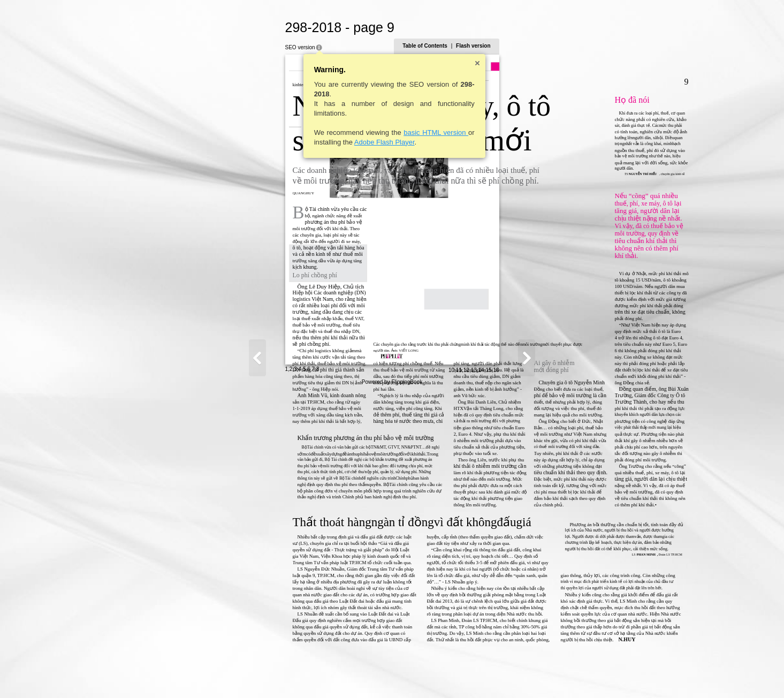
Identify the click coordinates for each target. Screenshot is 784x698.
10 (556, 675)
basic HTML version (331, 132)
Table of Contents (530, 46)
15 (594, 675)
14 (586, 675)
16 (601, 675)
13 (579, 675)
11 (564, 675)
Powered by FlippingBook (392, 686)
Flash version (579, 46)
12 (571, 675)
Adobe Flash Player (279, 142)
